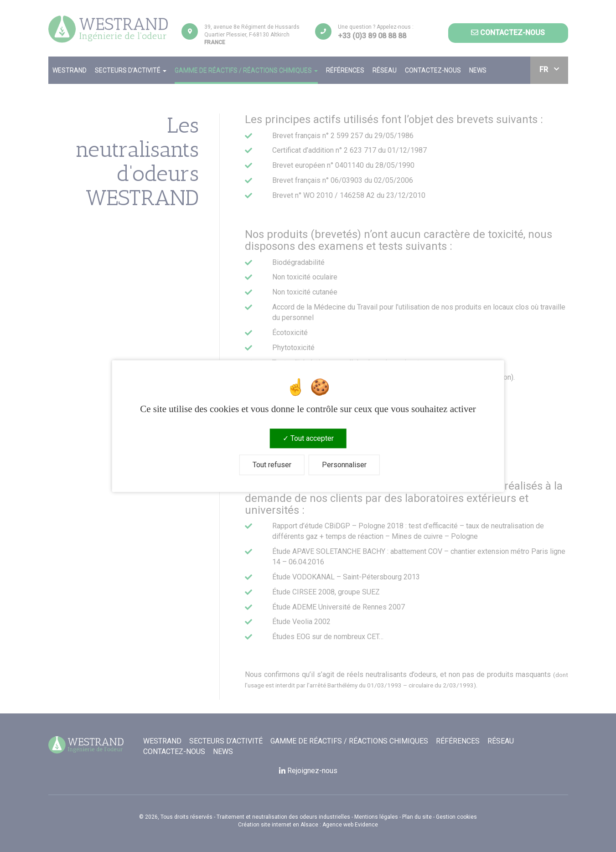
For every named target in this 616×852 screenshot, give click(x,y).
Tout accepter (308, 438)
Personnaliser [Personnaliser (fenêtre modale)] (344, 465)
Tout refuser (272, 465)
